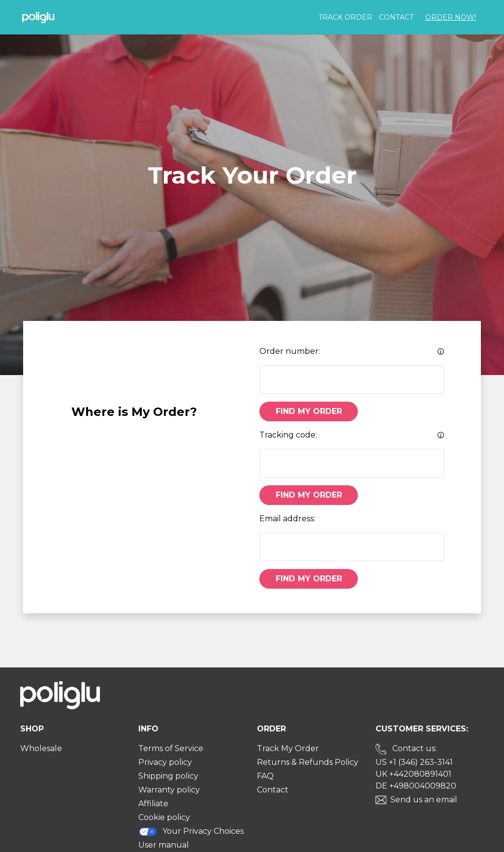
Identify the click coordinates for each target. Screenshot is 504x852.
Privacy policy (165, 762)
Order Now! (451, 17)
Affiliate (153, 804)
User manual (164, 845)
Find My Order (309, 411)
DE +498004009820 (416, 786)
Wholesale (41, 748)
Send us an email (424, 800)
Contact (396, 17)
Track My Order (288, 748)
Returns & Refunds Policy (308, 762)
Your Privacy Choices (191, 832)
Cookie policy (164, 817)
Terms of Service (171, 748)
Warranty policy (169, 790)
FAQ (265, 776)
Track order (345, 17)
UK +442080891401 (413, 774)
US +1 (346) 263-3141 (414, 762)
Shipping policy (168, 776)
